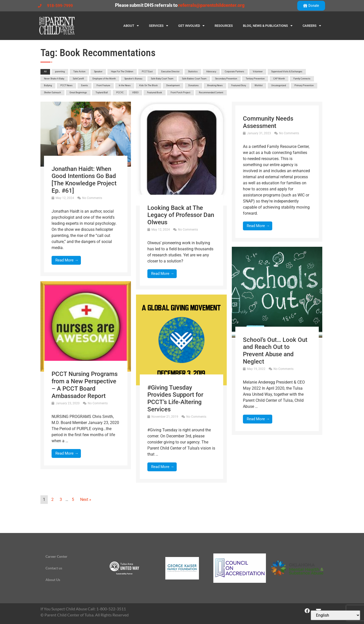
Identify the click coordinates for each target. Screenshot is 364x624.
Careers (312, 26)
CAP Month (279, 79)
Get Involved (191, 26)
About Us (53, 580)
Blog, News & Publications (268, 26)
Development (173, 85)
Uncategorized (279, 85)
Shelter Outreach (52, 93)
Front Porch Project (180, 93)
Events (85, 85)
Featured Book (155, 93)
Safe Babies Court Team (194, 79)
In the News (125, 85)
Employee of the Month (104, 79)
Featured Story (239, 85)
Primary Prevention (304, 85)
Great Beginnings (78, 93)
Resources (224, 26)
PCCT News (66, 85)
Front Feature (103, 85)
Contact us (54, 568)
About (131, 26)
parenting (60, 72)
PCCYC (120, 93)
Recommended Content (211, 93)
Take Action (79, 72)
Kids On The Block (149, 85)
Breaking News (215, 85)
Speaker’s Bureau (133, 79)
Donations (194, 85)
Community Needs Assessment (268, 122)
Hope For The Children (122, 72)
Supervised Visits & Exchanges (287, 72)
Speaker (98, 72)
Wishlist (259, 85)
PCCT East (147, 72)
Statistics (193, 72)
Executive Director (170, 72)
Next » (86, 499)
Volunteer (258, 72)
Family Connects (302, 79)
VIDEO (135, 93)
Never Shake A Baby (54, 79)
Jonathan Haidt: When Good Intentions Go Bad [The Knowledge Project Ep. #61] (84, 180)
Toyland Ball (102, 93)
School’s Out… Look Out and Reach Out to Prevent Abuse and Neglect (275, 351)
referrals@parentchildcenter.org (211, 5)
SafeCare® (78, 79)
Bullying (48, 85)
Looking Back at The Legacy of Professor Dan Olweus (181, 215)
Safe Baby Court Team (162, 79)
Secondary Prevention (226, 79)
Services (158, 26)
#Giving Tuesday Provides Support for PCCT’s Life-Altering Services (175, 398)
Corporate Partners (234, 72)
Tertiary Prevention (255, 79)
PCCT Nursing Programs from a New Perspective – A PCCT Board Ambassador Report (85, 385)
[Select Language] (335, 615)
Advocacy (211, 72)
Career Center (56, 556)
